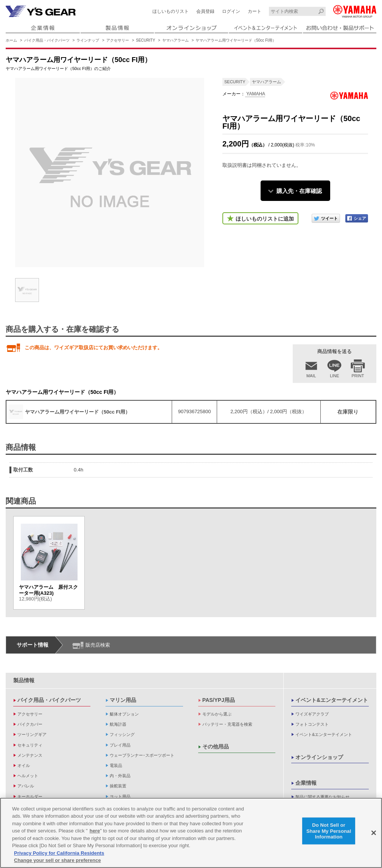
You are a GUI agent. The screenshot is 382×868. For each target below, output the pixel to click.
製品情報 (24, 680)
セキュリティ (30, 745)
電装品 (116, 765)
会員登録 (205, 11)
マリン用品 (123, 700)
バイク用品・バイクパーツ (47, 40)
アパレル (26, 786)
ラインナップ (88, 40)
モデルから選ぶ (217, 714)
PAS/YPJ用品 (219, 700)
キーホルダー (30, 796)
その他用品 (216, 747)
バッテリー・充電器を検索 (227, 724)
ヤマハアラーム (175, 40)
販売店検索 (98, 645)
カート (255, 11)
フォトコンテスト (312, 724)
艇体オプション (124, 714)
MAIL (311, 376)
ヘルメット (28, 776)
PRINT (358, 376)
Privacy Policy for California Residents (59, 853)
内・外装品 (120, 776)
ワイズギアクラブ (312, 714)
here (95, 831)
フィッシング (122, 734)
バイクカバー (30, 724)
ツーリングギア (32, 734)
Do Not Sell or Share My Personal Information (329, 831)
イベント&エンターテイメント (332, 700)
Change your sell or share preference (57, 861)
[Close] (374, 833)
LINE (334, 376)
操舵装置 (118, 786)
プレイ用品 (120, 745)
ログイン (231, 11)
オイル (24, 765)
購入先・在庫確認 (299, 191)
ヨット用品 (120, 796)
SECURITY (146, 40)
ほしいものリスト (171, 11)
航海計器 (118, 724)
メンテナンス (30, 755)
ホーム (11, 40)
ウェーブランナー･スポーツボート (142, 755)
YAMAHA (255, 94)
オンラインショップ (319, 757)
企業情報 (306, 783)
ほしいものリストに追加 (265, 219)
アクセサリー (118, 40)
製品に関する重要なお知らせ (322, 797)
